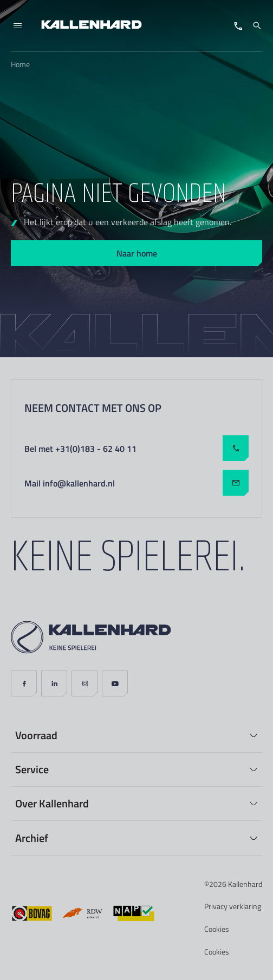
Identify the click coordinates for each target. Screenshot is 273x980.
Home (20, 64)
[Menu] (17, 26)
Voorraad (36, 735)
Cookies (217, 929)
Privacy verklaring (233, 906)
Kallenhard (245, 884)
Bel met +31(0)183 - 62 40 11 (136, 448)
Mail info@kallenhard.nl (136, 483)
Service (32, 769)
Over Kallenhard (52, 803)
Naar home (137, 253)
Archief (32, 838)
